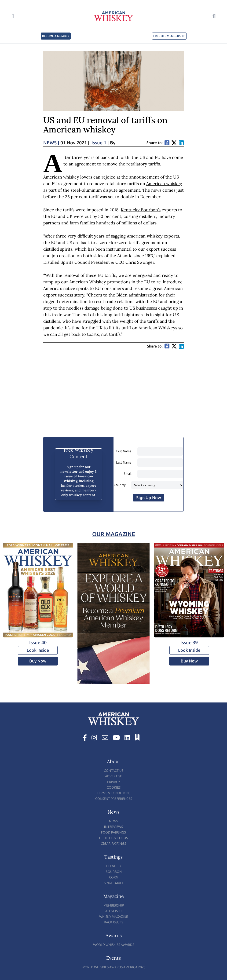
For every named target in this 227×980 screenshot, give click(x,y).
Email (128, 474)
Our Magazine (114, 534)
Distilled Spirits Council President (77, 262)
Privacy (114, 782)
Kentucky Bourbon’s (141, 210)
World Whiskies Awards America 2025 (114, 967)
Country (120, 485)
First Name (124, 451)
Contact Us (114, 771)
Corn (114, 877)
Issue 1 (99, 143)
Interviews (113, 827)
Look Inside (38, 650)
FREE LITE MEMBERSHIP (169, 36)
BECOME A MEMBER (56, 36)
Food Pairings (113, 832)
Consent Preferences (114, 799)
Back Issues (113, 922)
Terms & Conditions (114, 793)
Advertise (113, 776)
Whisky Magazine (114, 917)
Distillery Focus (114, 838)
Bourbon (114, 872)
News (51, 143)
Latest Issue (114, 911)
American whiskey (164, 184)
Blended (113, 866)
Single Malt (114, 883)
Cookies (114, 788)
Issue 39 (189, 643)
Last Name (124, 463)
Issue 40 (38, 643)
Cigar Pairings (114, 843)
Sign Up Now (149, 498)
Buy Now (38, 661)
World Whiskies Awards (114, 945)
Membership (114, 905)
